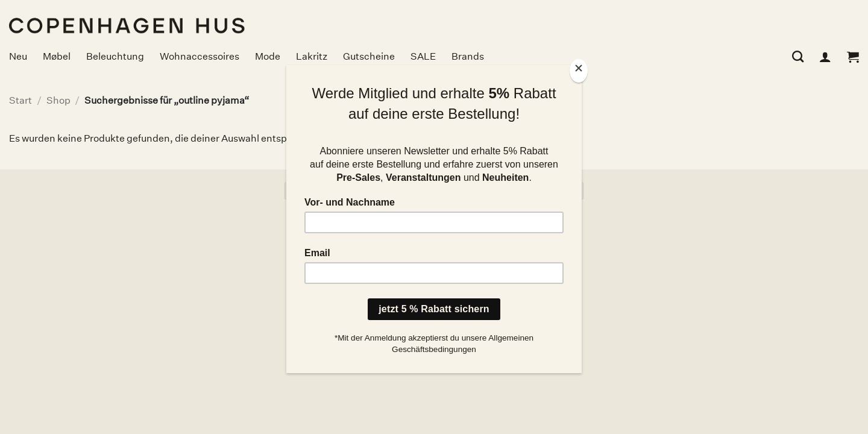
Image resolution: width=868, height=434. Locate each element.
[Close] (579, 71)
